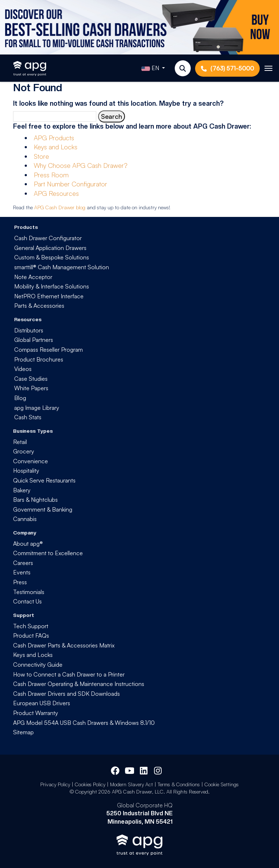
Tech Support (31, 626)
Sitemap (23, 732)
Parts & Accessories (39, 306)
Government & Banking (43, 509)
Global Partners (34, 340)
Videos (23, 369)
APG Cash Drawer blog (60, 207)
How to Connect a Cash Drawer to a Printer (69, 674)
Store (41, 156)
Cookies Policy (90, 784)
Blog (20, 398)
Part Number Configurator (70, 184)
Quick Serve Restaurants (44, 480)
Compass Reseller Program (48, 350)
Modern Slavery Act (132, 784)
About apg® (28, 544)
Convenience (31, 461)
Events (22, 572)
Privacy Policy (55, 784)
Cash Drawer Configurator (48, 238)
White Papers (31, 388)
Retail (20, 442)
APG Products (54, 138)
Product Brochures (39, 359)
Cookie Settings (222, 784)
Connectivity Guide (38, 665)
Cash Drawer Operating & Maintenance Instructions (79, 684)
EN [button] (151, 69)
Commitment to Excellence (48, 553)
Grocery (24, 451)
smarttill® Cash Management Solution (62, 267)
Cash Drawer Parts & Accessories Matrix (64, 645)
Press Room (51, 175)
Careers (23, 563)
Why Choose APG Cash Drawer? (81, 165)
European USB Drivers (42, 703)
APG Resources (56, 193)
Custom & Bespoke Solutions (52, 257)
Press (20, 582)
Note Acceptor (33, 277)
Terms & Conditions (179, 784)
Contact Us (27, 601)
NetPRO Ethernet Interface (49, 296)
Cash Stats (28, 417)
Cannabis (25, 519)
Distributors (29, 330)
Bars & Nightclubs (35, 500)
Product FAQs (31, 635)
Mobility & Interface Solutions (52, 286)
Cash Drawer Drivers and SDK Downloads (66, 694)
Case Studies (31, 379)
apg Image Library (37, 408)
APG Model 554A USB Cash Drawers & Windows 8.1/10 (84, 723)
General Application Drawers (50, 248)
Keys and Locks (56, 147)
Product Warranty (36, 713)
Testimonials (29, 592)
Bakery (22, 490)
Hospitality (26, 471)
